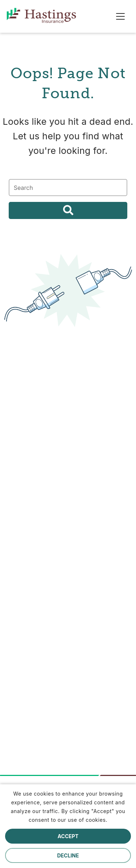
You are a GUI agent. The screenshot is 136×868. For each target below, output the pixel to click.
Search (68, 210)
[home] (11, 16)
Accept (68, 836)
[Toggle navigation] (120, 16)
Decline (68, 855)
